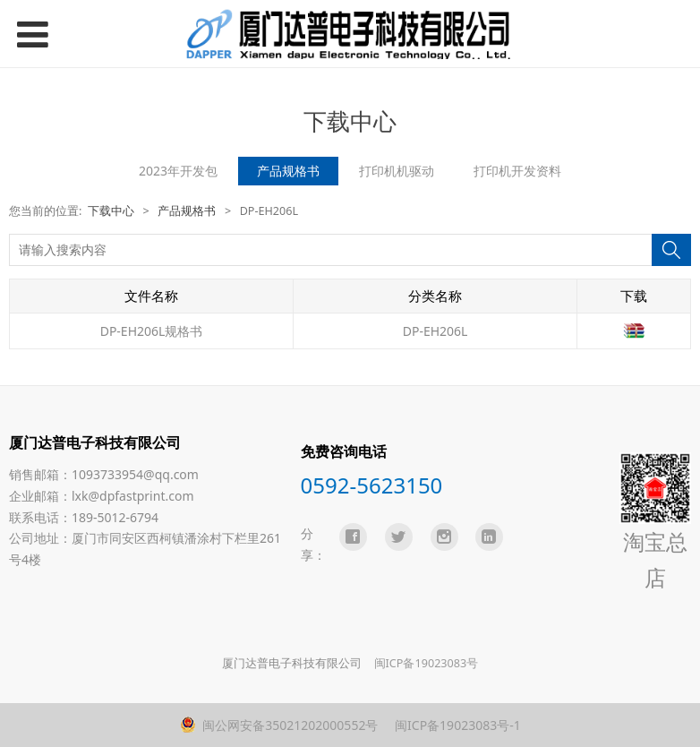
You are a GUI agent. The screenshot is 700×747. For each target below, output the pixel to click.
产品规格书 (288, 171)
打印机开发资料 (517, 171)
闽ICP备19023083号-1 (456, 725)
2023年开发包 (178, 171)
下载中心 (111, 211)
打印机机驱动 (397, 171)
